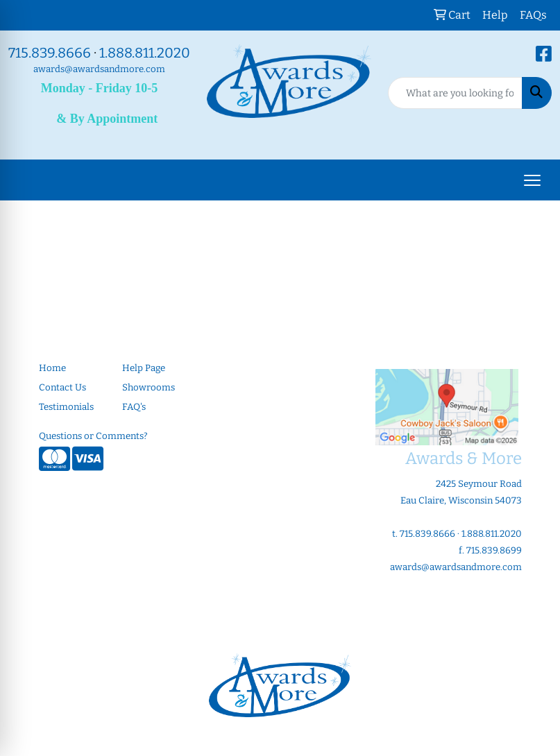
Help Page (144, 368)
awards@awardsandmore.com (99, 69)
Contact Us (62, 388)
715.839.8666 (50, 53)
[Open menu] (532, 180)
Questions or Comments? (93, 436)
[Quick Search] (456, 93)
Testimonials (66, 407)
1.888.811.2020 (145, 53)
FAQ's (134, 407)
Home (52, 368)
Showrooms (149, 388)
